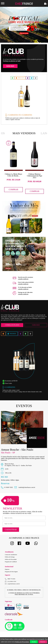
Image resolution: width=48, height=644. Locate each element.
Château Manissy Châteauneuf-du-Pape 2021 (35, 176)
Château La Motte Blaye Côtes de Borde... (13, 175)
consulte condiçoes (23, 279)
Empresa (7, 569)
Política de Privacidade (11, 559)
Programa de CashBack (11, 562)
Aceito (34, 642)
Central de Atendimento (11, 555)
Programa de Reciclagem (11, 572)
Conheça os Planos (12, 325)
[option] (24, 25)
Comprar (13, 190)
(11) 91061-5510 (10, 581)
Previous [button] (6, 25)
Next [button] (42, 25)
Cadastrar (11, 530)
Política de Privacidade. (22, 642)
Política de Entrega (10, 557)
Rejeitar (43, 642)
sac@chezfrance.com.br (12, 584)
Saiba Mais (36, 325)
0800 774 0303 (11, 579)
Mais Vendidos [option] (24, 133)
